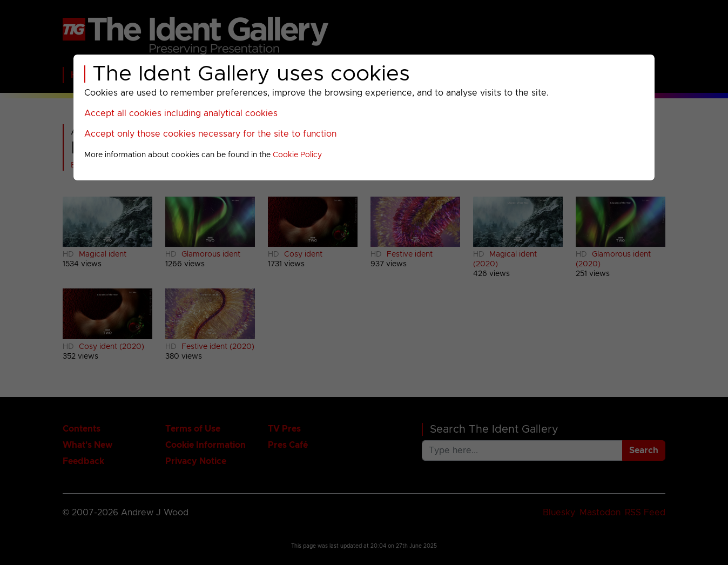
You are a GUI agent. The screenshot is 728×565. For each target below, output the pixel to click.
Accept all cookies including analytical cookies (181, 113)
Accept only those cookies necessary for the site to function (210, 134)
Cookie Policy (297, 155)
